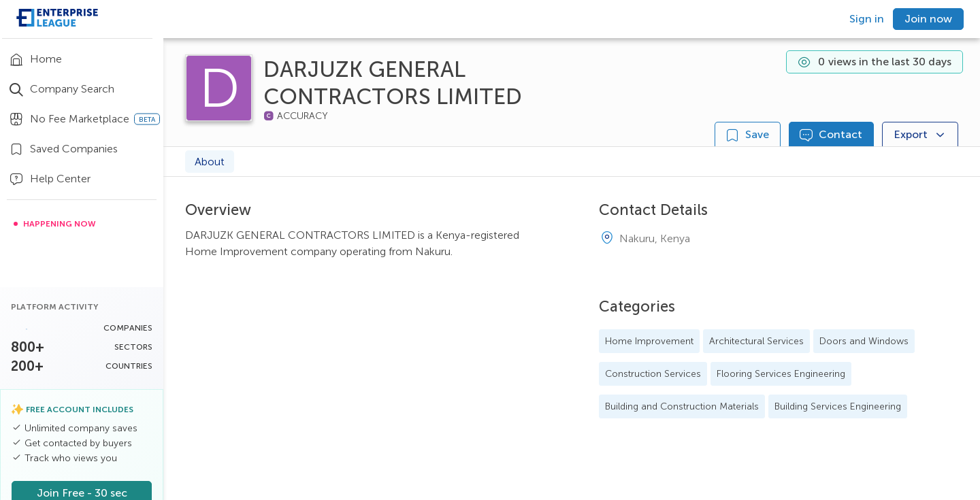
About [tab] (210, 162)
